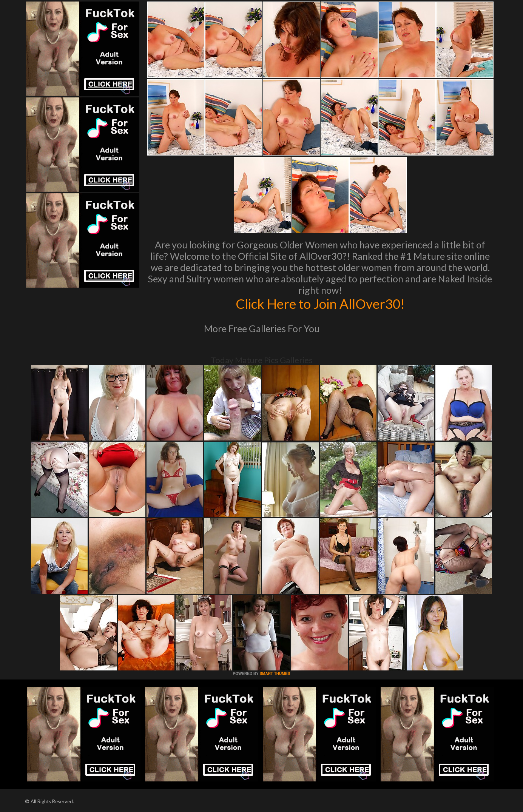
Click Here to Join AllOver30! (320, 304)
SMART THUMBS (275, 674)
